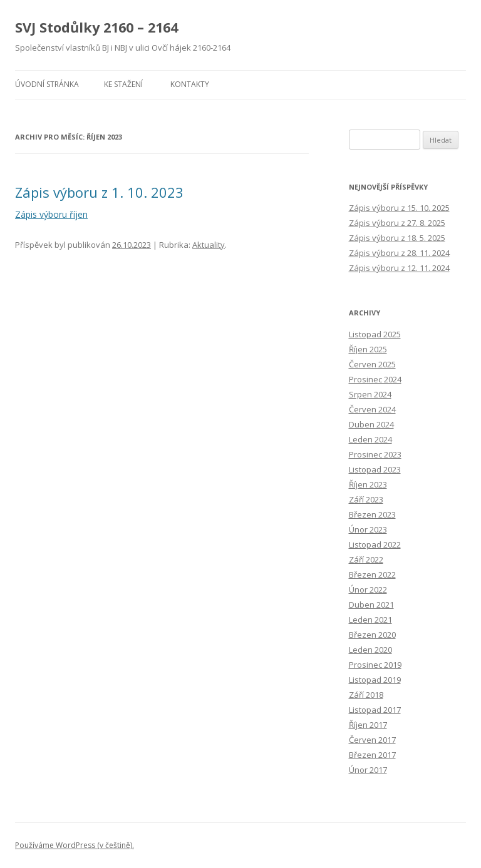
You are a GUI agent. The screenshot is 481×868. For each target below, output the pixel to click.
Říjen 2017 (368, 725)
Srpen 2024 (370, 394)
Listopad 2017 (375, 710)
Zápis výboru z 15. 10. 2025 (399, 208)
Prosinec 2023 (375, 454)
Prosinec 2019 (375, 665)
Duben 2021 (371, 605)
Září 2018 (366, 695)
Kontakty (190, 84)
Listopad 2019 (375, 680)
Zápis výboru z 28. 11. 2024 (399, 253)
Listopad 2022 (375, 544)
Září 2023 (366, 499)
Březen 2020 (372, 635)
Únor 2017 (368, 770)
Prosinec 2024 (375, 379)
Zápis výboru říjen (51, 214)
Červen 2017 (372, 740)
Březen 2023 (372, 514)
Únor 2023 (368, 529)
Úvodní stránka (47, 84)
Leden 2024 (370, 439)
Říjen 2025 (368, 349)
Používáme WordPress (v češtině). (75, 845)
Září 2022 (366, 559)
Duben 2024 (371, 424)
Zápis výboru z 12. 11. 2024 (399, 268)
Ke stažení (123, 84)
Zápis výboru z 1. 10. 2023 (99, 192)
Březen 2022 (372, 574)
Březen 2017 (372, 755)
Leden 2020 (370, 650)
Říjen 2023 (368, 484)
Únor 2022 (368, 590)
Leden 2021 (370, 620)
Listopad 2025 (375, 334)
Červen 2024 (372, 409)
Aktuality (209, 245)
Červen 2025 (372, 364)
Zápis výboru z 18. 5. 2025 (397, 238)
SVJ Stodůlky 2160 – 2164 (96, 27)
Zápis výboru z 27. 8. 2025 (397, 223)
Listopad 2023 (375, 469)
